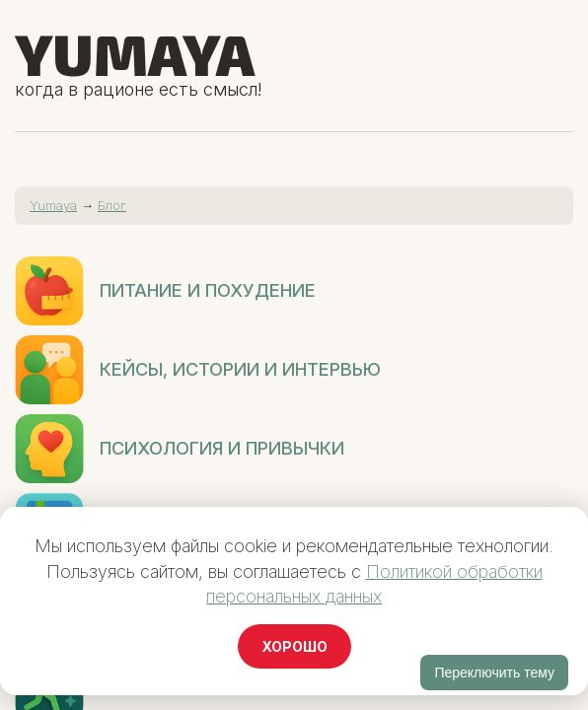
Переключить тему (494, 673)
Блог (112, 205)
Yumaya (135, 53)
